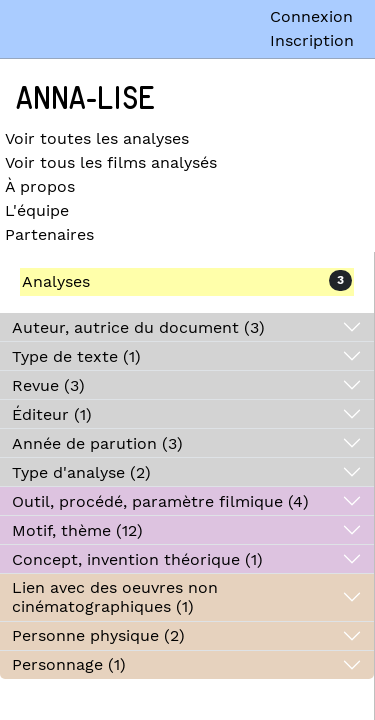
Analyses (56, 281)
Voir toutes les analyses (97, 138)
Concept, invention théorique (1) (137, 559)
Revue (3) (48, 385)
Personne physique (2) (98, 635)
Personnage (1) (69, 664)
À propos (40, 186)
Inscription (312, 40)
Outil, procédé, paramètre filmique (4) (160, 501)
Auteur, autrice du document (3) (138, 327)
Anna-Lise (85, 99)
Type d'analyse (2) (81, 472)
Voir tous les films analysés (111, 162)
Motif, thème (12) (77, 530)
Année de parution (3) (97, 443)
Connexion (311, 16)
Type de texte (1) (76, 356)
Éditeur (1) (52, 414)
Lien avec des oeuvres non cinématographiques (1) (115, 597)
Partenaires (49, 234)
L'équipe (37, 210)
